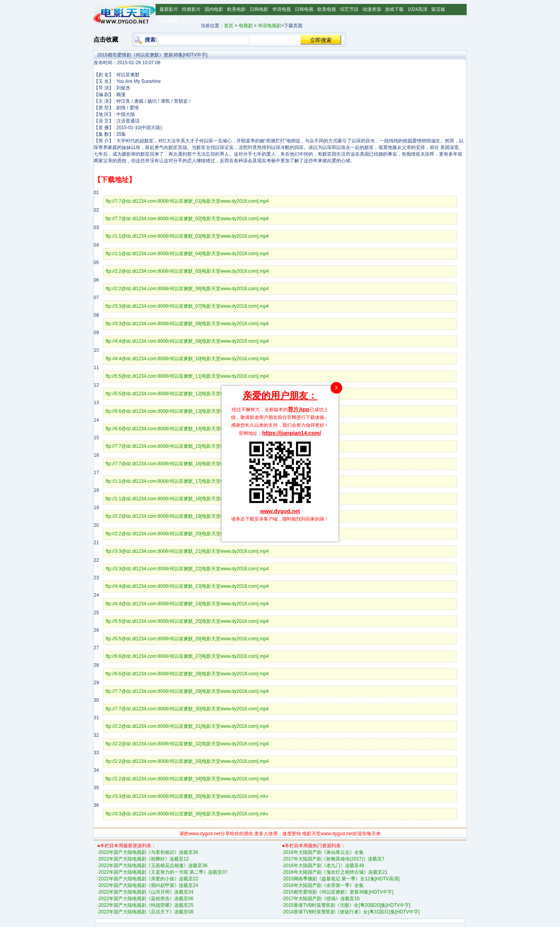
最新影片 (169, 9)
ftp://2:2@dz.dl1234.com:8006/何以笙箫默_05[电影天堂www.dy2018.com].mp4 (187, 271)
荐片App (298, 409)
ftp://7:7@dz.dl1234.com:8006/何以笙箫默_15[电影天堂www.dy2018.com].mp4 (187, 446)
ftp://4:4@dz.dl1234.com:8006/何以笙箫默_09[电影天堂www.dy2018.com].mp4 (187, 341)
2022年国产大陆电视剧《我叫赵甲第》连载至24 (148, 885)
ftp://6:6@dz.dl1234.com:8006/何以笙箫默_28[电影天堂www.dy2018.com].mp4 (187, 674)
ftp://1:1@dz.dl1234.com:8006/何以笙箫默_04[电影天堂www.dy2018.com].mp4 (187, 254)
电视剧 (246, 26)
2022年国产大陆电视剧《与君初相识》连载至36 (148, 852)
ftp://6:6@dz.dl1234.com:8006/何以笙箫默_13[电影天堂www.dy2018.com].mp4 (187, 411)
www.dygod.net (280, 511)
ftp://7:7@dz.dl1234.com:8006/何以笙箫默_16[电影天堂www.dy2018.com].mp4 (187, 464)
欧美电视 (327, 9)
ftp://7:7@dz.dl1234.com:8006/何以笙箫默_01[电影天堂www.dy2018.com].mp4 (187, 201)
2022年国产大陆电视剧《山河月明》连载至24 (146, 892)
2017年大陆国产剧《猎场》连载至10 (321, 899)
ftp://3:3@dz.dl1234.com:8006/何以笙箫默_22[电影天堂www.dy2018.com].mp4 (187, 569)
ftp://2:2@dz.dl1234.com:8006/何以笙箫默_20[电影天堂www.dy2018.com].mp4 (187, 534)
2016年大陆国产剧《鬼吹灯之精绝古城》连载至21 (335, 872)
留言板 (438, 9)
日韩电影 (259, 9)
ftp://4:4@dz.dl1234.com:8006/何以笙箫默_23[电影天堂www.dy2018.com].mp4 (187, 586)
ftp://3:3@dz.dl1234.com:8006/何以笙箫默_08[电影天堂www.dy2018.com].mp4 (187, 324)
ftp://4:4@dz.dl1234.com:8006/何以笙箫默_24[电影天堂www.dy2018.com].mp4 (187, 604)
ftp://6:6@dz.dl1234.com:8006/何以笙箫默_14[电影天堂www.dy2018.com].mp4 (187, 429)
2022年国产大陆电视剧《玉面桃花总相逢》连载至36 (153, 866)
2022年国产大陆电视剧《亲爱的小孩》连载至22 (148, 879)
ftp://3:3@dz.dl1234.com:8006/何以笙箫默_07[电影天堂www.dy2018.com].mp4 (187, 306)
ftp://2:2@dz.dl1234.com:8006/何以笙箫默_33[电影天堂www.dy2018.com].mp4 (187, 761)
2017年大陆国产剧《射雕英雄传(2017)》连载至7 (334, 859)
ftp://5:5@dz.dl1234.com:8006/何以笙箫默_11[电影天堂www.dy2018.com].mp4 (187, 376)
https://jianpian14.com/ (292, 433)
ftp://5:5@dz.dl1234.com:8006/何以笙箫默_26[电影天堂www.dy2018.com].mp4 (187, 639)
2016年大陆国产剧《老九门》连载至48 (324, 866)
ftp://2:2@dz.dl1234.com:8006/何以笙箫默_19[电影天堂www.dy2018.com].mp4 (187, 516)
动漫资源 (372, 9)
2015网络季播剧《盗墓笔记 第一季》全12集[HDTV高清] (341, 879)
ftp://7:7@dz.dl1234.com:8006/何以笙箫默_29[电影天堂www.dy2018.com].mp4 (187, 691)
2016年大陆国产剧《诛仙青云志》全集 (323, 852)
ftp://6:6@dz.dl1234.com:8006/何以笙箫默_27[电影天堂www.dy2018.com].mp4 (187, 656)
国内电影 (214, 9)
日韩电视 (304, 9)
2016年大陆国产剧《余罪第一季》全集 (323, 885)
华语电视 (282, 9)
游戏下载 (394, 9)
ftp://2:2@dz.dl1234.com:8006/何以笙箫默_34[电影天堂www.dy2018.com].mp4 (187, 779)
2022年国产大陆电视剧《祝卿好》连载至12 (143, 859)
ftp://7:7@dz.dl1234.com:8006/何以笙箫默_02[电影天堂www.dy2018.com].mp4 (187, 219)
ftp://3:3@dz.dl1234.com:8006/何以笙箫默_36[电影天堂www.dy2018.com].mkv (187, 814)
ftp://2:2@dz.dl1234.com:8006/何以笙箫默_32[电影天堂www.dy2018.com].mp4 (187, 744)
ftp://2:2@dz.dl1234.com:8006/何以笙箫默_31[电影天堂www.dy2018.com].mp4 (187, 726)
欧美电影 (236, 9)
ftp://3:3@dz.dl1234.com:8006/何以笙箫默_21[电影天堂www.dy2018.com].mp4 (187, 551)
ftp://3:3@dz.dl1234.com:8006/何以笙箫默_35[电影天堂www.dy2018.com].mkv (187, 796)
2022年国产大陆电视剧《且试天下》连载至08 (146, 912)
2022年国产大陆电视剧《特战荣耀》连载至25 (146, 905)
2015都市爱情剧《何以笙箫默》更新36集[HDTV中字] (338, 892)
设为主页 (191, 21)
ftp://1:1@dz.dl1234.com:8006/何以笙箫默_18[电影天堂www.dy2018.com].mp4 (187, 499)
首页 (229, 26)
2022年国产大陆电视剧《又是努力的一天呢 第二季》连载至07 (163, 872)
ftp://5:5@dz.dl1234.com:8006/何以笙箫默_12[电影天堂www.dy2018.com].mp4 (187, 394)
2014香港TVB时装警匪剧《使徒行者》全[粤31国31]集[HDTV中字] (351, 912)
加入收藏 (169, 21)
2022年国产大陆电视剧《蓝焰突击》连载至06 (146, 899)
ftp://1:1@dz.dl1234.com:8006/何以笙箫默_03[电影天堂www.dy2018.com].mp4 (187, 236)
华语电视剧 (269, 26)
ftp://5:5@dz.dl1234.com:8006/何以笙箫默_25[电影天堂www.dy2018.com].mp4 (187, 621)
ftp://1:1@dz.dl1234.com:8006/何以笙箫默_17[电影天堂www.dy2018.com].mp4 (187, 481)
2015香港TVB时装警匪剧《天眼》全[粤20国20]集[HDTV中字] (347, 905)
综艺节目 (349, 9)
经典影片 (191, 9)
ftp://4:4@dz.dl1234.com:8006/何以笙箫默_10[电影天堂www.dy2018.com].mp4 (187, 359)
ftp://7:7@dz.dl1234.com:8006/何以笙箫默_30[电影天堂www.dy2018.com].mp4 (187, 709)
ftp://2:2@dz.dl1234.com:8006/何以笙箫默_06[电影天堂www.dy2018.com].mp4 (187, 289)
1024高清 (417, 9)
